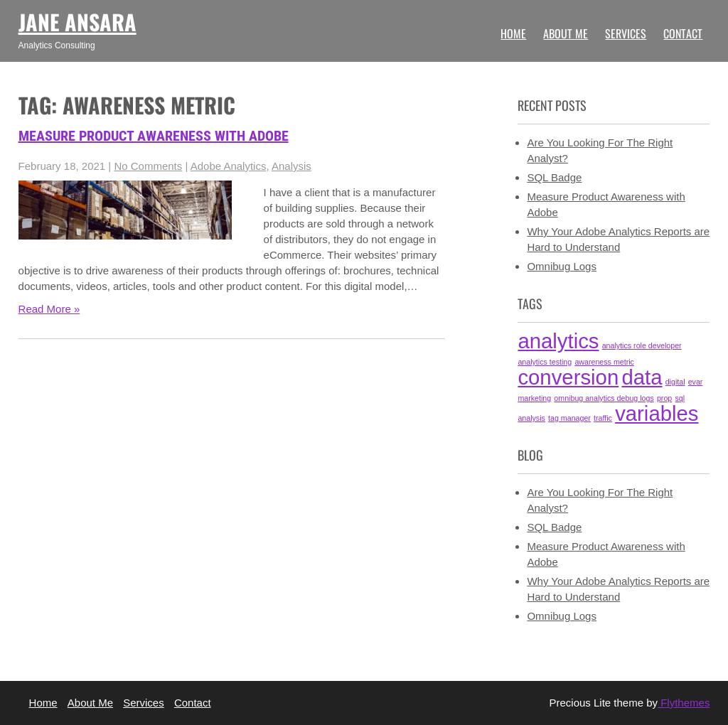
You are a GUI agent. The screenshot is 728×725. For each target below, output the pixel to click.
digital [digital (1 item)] (675, 382)
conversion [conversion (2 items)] (568, 377)
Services (626, 33)
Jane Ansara (77, 22)
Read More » (49, 309)
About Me (566, 33)
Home (513, 33)
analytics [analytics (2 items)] (558, 341)
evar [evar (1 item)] (696, 382)
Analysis (291, 166)
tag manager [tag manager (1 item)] (569, 418)
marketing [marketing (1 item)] (534, 398)
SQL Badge (554, 177)
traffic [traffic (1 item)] (603, 418)
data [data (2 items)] (642, 377)
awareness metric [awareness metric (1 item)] (604, 362)
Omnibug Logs (562, 266)
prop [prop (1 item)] (664, 398)
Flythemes (684, 703)
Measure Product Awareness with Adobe (154, 136)
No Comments (148, 166)
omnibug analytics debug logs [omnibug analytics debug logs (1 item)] (604, 398)
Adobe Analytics (229, 166)
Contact (683, 33)
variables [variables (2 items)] (657, 413)
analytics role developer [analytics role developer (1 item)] (642, 345)
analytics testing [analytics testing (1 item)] (545, 362)
